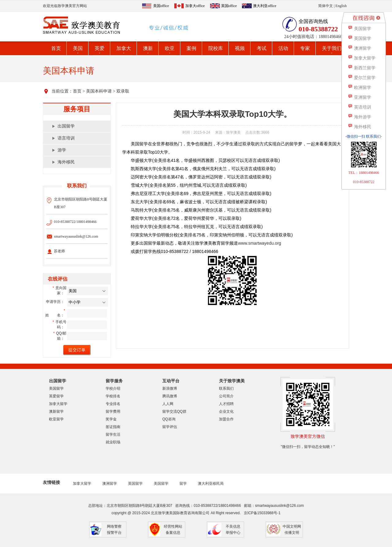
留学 (183, 484)
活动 (283, 48)
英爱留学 (56, 396)
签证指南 (113, 427)
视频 (240, 48)
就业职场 (113, 442)
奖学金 (111, 419)
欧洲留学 (359, 88)
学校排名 (113, 396)
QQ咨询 (169, 419)
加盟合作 (226, 419)
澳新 (148, 48)
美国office (161, 6)
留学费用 (113, 411)
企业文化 (226, 411)
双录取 (123, 91)
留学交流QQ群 (174, 411)
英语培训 (359, 107)
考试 (262, 48)
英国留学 (135, 484)
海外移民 (66, 162)
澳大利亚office (265, 6)
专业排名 (113, 404)
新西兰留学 (362, 68)
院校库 (216, 48)
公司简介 (226, 396)
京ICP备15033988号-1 (262, 513)
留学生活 (113, 434)
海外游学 (359, 117)
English (341, 6)
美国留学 (56, 388)
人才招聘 (226, 404)
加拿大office (195, 6)
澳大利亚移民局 (211, 484)
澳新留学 (56, 411)
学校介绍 (113, 388)
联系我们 (226, 388)
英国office (229, 6)
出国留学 (66, 126)
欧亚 (170, 48)
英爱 (100, 48)
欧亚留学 (56, 419)
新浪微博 (170, 388)
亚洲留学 (359, 97)
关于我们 (332, 48)
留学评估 (170, 427)
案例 (191, 48)
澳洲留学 (110, 484)
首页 (56, 48)
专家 (305, 48)
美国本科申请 (99, 91)
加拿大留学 (58, 404)
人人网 (168, 404)
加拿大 (124, 48)
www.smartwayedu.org (260, 243)
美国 (78, 48)
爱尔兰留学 (362, 78)
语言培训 (66, 138)
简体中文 (326, 6)
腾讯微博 (170, 396)
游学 (62, 150)
